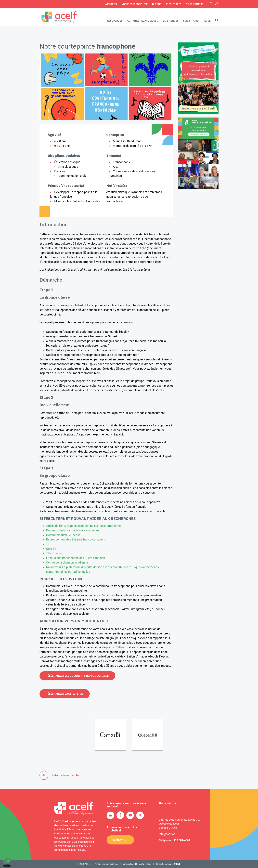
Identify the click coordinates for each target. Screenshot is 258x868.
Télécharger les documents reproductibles (77, 676)
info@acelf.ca (167, 834)
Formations (191, 21)
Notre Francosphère (135, 4)
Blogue (157, 4)
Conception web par (168, 864)
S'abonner (120, 840)
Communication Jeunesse (63, 535)
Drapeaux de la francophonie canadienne (73, 530)
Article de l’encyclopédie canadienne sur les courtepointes (84, 526)
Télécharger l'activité (62, 694)
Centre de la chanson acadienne (67, 562)
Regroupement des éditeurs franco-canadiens (76, 539)
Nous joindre (195, 4)
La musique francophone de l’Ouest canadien (76, 558)
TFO (49, 544)
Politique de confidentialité (106, 864)
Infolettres (174, 4)
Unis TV (52, 549)
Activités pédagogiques (142, 21)
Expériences (171, 21)
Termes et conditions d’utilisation (137, 864)
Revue (207, 21)
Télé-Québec (55, 553)
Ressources (115, 21)
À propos (111, 4)
